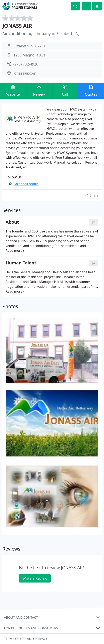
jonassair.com (25, 73)
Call (65, 90)
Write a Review (35, 578)
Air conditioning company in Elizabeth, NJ (41, 33)
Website (13, 90)
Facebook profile (26, 184)
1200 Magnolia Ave (29, 55)
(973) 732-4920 (26, 64)
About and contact (21, 617)
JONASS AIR (17, 26)
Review (39, 90)
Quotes (91, 90)
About (12, 222)
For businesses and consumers (31, 628)
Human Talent (21, 263)
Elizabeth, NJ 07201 (30, 46)
